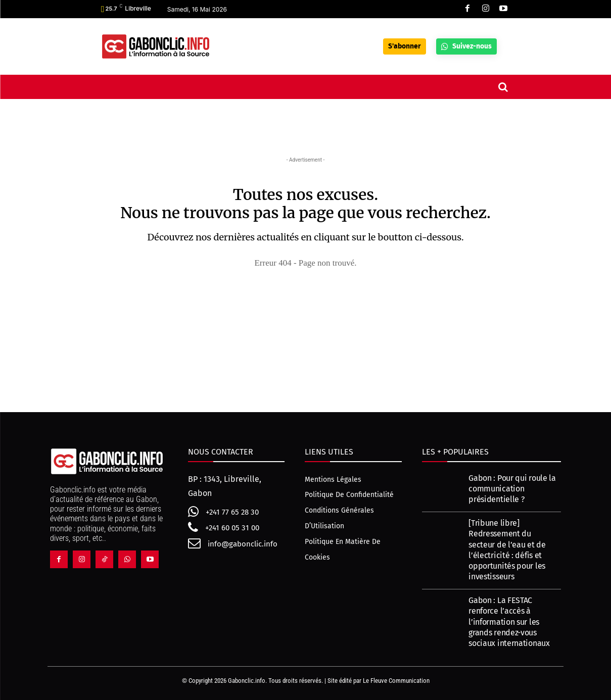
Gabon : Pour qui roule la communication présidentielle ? (512, 489)
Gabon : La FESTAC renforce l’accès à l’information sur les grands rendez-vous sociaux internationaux (509, 622)
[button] (503, 87)
